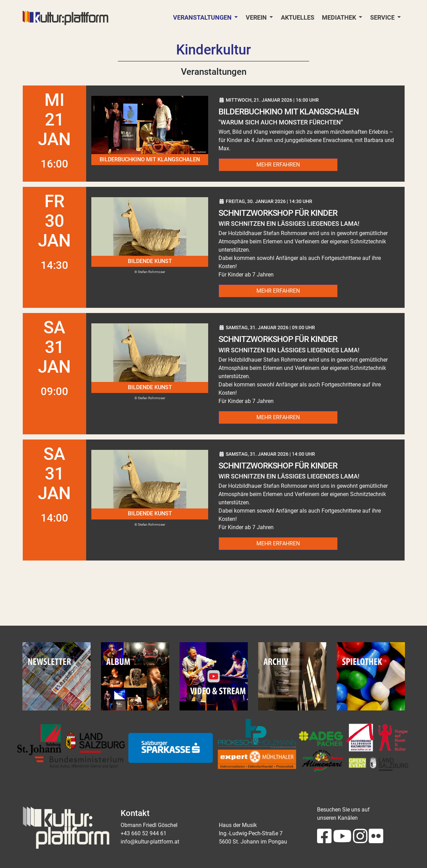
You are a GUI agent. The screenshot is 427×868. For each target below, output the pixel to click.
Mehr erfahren (278, 165)
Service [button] (383, 18)
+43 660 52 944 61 (144, 833)
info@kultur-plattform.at (150, 842)
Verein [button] (257, 18)
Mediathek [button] (340, 18)
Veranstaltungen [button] (203, 18)
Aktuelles (298, 18)
